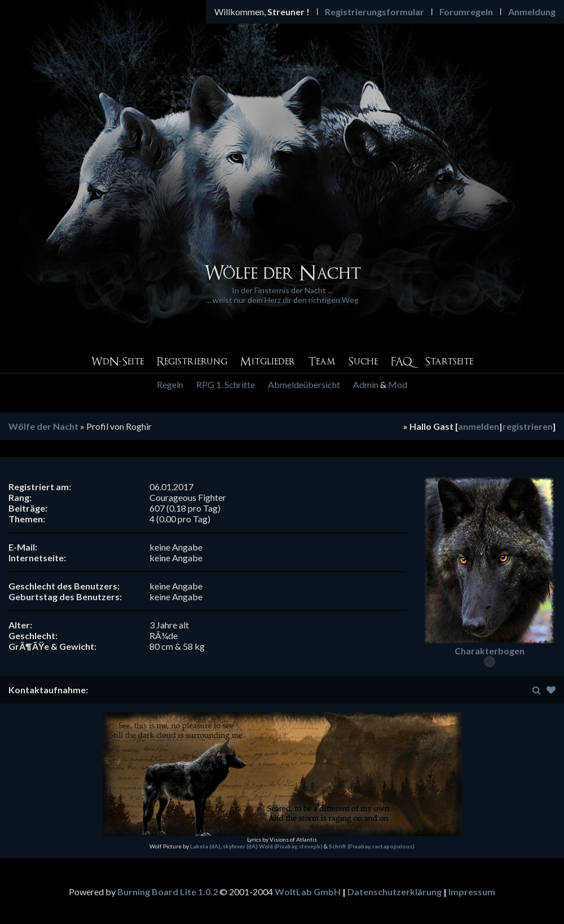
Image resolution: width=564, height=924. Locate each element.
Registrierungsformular (374, 12)
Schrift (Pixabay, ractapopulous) (372, 846)
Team (322, 362)
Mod (398, 384)
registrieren (528, 426)
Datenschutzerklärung (395, 892)
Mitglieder (268, 362)
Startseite (449, 362)
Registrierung (192, 362)
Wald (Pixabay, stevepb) (291, 846)
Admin (366, 384)
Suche (363, 362)
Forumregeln (466, 12)
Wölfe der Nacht (43, 426)
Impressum (472, 892)
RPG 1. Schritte (226, 384)
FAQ (402, 362)
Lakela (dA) (205, 846)
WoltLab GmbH (308, 892)
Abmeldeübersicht (304, 384)
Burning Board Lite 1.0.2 (168, 892)
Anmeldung (532, 12)
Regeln (170, 384)
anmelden (479, 426)
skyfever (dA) (240, 846)
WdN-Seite (117, 362)
